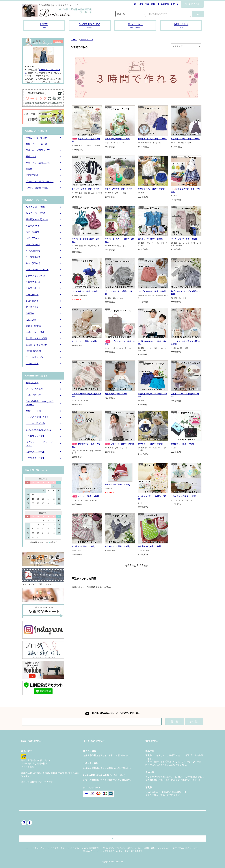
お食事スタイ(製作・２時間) (150, 546)
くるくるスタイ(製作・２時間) (184, 496)
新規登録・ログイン (170, 4)
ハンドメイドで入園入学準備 (128, 851)
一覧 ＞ (58, 42)
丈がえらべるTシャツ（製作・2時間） (152, 343)
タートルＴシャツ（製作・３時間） (153, 139)
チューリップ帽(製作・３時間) (117, 139)
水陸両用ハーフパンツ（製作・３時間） (153, 395)
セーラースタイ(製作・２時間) (84, 341)
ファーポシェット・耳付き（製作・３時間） (186, 343)
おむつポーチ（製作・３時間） (86, 445)
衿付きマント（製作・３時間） (151, 444)
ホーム (74, 40)
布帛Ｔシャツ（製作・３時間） (151, 239)
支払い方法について (44, 848)
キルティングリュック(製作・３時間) (152, 498)
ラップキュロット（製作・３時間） (153, 291)
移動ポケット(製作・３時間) (183, 444)
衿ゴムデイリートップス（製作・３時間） (186, 293)
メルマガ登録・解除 (146, 4)
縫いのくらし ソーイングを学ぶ (98, 851)
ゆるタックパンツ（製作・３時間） (119, 189)
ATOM (182, 848)
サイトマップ (191, 848)
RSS (175, 848)
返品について (81, 848)
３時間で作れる (87, 40)
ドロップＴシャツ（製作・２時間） (86, 189)
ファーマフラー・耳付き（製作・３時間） (86, 395)
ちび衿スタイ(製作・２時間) (83, 546)
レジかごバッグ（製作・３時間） (185, 190)
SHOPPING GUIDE (90, 26)
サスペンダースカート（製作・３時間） (119, 240)
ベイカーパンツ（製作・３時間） (185, 239)
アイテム (192, 4)
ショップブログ (164, 848)
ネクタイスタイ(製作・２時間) (117, 546)
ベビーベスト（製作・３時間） (86, 140)
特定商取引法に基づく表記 (101, 848)
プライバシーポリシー (125, 848)
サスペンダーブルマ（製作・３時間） (86, 240)
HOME (44, 26)
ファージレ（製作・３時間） (120, 444)
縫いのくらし (135, 26)
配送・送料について (64, 848)
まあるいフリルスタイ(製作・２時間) (185, 395)
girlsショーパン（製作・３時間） (152, 189)
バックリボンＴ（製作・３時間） (86, 291)
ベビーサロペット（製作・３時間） (186, 139)
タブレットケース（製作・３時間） (120, 343)
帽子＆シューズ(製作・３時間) (117, 484)
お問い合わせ (181, 26)
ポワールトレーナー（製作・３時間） (119, 293)
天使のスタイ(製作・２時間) (116, 394)
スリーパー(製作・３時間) (86, 496)
